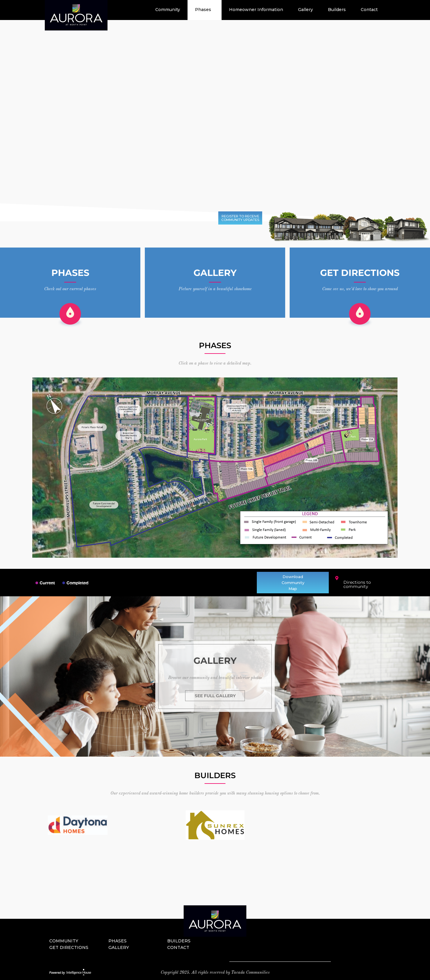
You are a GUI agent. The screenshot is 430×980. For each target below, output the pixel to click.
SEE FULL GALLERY (215, 696)
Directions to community (357, 584)
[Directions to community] (337, 578)
